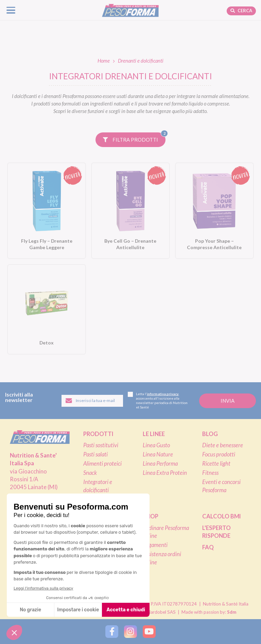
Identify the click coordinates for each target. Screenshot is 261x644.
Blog (210, 434)
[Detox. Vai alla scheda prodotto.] (47, 309)
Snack (90, 473)
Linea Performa (160, 464)
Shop (151, 516)
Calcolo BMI (222, 516)
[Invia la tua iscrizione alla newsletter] (228, 401)
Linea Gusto (156, 445)
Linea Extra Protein (165, 473)
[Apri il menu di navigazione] (11, 10)
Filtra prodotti (134, 138)
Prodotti (98, 434)
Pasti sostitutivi (101, 445)
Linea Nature (158, 454)
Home (104, 61)
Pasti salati (95, 454)
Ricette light (216, 464)
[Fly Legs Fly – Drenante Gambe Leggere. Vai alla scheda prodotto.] (47, 211)
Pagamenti (155, 545)
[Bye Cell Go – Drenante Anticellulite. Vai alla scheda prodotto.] (130, 211)
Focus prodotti (219, 454)
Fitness (210, 473)
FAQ (208, 547)
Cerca (241, 11)
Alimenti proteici (102, 464)
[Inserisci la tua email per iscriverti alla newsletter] (92, 401)
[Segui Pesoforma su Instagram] (130, 632)
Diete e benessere (223, 445)
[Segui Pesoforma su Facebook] (112, 632)
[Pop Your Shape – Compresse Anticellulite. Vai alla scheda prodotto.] (214, 211)
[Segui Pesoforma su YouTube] (149, 632)
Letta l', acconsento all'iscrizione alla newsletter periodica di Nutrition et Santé (158, 400)
